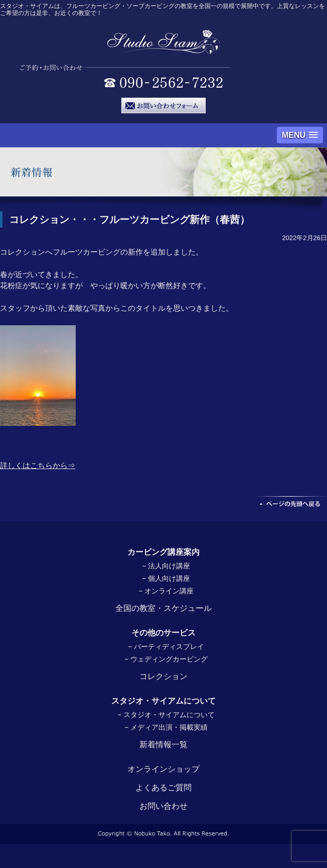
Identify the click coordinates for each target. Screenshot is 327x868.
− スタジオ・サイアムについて (166, 715)
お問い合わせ (163, 806)
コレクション (163, 676)
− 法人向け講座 (166, 566)
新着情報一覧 (163, 744)
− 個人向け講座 (166, 578)
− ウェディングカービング (166, 659)
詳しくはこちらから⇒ (38, 465)
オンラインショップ (163, 769)
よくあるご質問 (163, 788)
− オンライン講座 (166, 591)
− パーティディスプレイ (166, 646)
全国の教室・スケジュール (163, 608)
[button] (300, 135)
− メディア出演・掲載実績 (166, 727)
